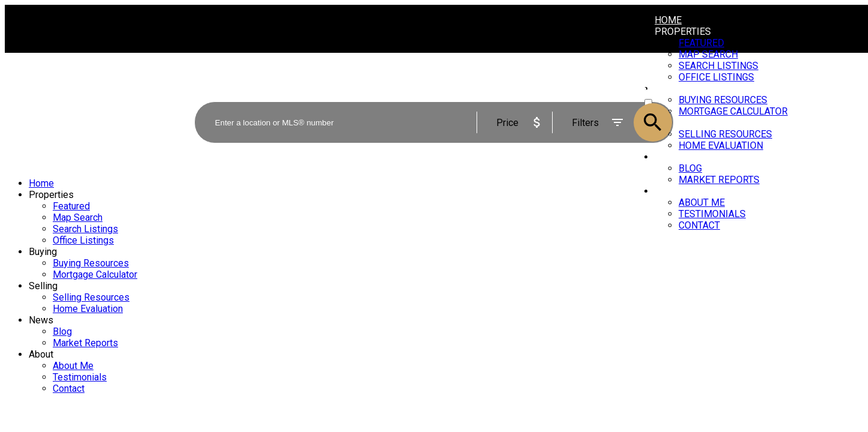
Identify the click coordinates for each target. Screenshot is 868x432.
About (670, 191)
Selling (43, 286)
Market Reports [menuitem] (719, 180)
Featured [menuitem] (701, 43)
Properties (683, 31)
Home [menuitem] (668, 20)
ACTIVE (658, 91)
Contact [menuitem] (699, 225)
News (41, 320)
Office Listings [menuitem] (83, 240)
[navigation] (434, 286)
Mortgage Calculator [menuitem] (95, 274)
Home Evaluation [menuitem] (88, 309)
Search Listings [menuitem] (85, 229)
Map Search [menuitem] (78, 217)
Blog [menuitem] (690, 168)
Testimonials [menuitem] (712, 214)
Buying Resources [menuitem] (91, 263)
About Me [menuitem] (702, 202)
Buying (43, 252)
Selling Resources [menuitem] (91, 297)
